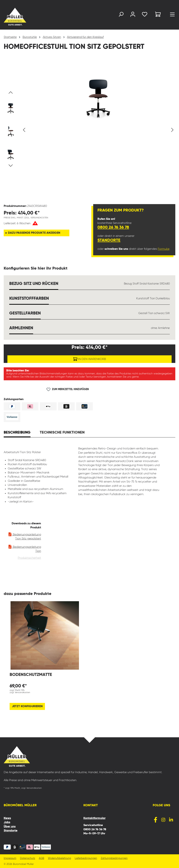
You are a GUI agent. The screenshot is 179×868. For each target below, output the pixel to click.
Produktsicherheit (29, 558)
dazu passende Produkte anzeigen (34, 233)
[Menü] (172, 15)
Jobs (7, 822)
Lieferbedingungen (86, 858)
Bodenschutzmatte (31, 675)
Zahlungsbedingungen (114, 858)
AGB (42, 858)
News (7, 818)
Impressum (10, 858)
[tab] (17, 433)
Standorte (109, 240)
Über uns (10, 827)
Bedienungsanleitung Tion (25, 548)
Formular (164, 249)
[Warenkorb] (158, 15)
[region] (89, 130)
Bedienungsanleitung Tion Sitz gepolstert (25, 536)
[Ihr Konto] (133, 15)
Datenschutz (28, 858)
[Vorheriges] (24, 130)
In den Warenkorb (90, 358)
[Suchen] (121, 15)
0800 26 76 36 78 (113, 227)
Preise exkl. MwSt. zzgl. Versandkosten (26, 218)
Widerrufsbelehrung (59, 858)
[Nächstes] (172, 130)
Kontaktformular (94, 818)
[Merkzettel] (145, 15)
